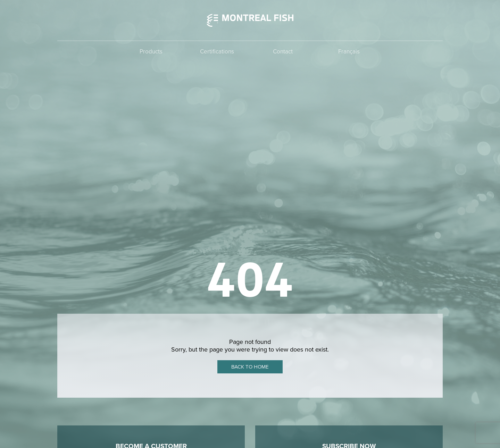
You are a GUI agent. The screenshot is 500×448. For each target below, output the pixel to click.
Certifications (217, 52)
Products (151, 52)
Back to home (250, 169)
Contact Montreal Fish (151, 284)
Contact (283, 52)
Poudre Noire (427, 431)
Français (349, 52)
